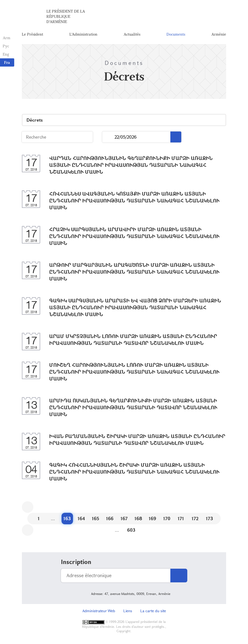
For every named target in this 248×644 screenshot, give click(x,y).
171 (181, 518)
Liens (128, 611)
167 (124, 518)
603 (131, 530)
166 (110, 518)
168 (138, 518)
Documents (176, 34)
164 (81, 518)
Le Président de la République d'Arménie (66, 16)
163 (67, 518)
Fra (7, 62)
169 (152, 518)
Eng (6, 54)
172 (195, 518)
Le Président (33, 34)
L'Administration (83, 34)
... (108, 137)
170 (167, 518)
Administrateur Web (99, 611)
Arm (7, 38)
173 (209, 518)
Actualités (132, 34)
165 (96, 518)
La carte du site (153, 611)
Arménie (219, 34)
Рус (6, 46)
